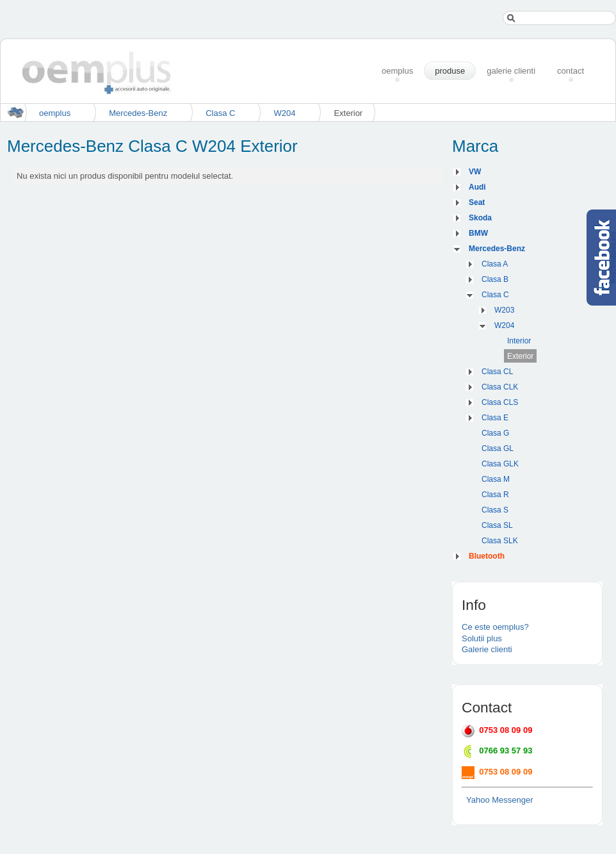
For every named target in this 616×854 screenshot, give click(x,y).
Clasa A (495, 264)
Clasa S (495, 510)
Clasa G (495, 433)
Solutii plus (482, 638)
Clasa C (220, 113)
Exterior (520, 356)
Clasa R (495, 495)
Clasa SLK (500, 541)
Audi (477, 187)
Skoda (480, 218)
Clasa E (495, 418)
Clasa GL (498, 448)
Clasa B (495, 279)
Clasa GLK (500, 464)
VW (475, 172)
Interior (519, 341)
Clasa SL (497, 525)
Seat (477, 202)
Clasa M (496, 479)
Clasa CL (497, 372)
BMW (478, 233)
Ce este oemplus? (495, 627)
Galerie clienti (487, 649)
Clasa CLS (500, 402)
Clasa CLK (500, 387)
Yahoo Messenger (500, 800)
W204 (284, 113)
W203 (504, 310)
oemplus (55, 113)
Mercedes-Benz (138, 113)
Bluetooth (487, 556)
